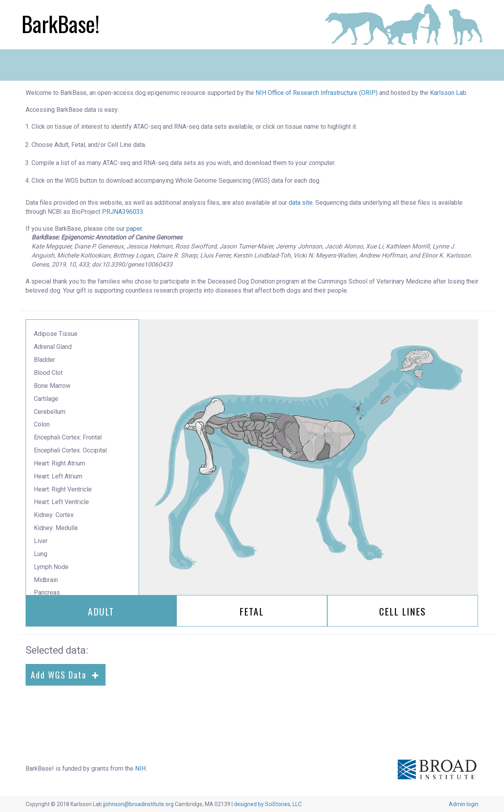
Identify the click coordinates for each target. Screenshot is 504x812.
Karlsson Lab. (449, 93)
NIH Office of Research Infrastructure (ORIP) (317, 93)
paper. (135, 229)
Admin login (464, 804)
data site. (301, 203)
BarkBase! (61, 23)
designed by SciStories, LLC (268, 804)
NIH (140, 768)
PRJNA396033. (123, 212)
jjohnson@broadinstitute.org (138, 804)
